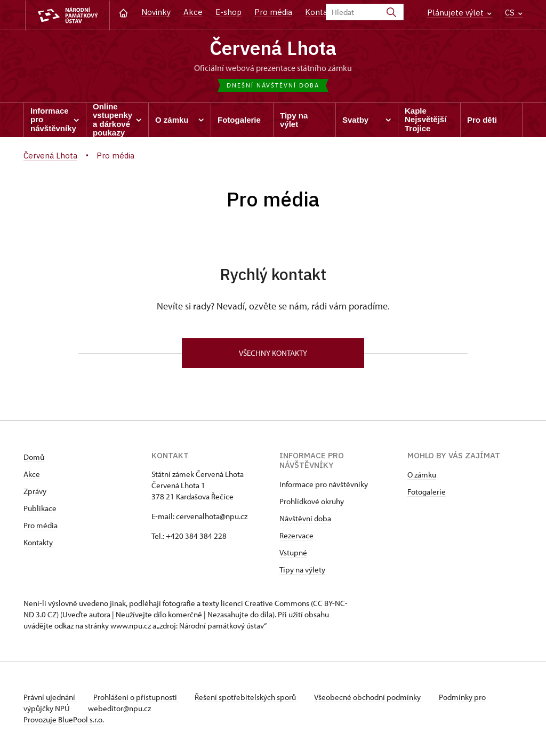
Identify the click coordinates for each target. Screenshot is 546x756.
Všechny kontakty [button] (273, 354)
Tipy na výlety (302, 571)
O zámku (422, 476)
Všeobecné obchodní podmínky (370, 698)
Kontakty (38, 543)
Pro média (273, 12)
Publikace (40, 509)
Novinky (156, 12)
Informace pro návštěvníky (324, 485)
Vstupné (293, 554)
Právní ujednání (50, 698)
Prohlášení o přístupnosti (136, 698)
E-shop (228, 12)
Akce (193, 12)
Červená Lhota (273, 48)
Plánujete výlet (459, 13)
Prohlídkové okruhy (312, 502)
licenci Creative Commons (265, 604)
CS (514, 13)
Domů (34, 458)
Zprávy (35, 492)
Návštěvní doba (305, 519)
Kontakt (320, 12)
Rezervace (296, 536)
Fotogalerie (427, 493)
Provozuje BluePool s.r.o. (64, 721)
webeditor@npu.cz (120, 709)
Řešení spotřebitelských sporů (248, 698)
